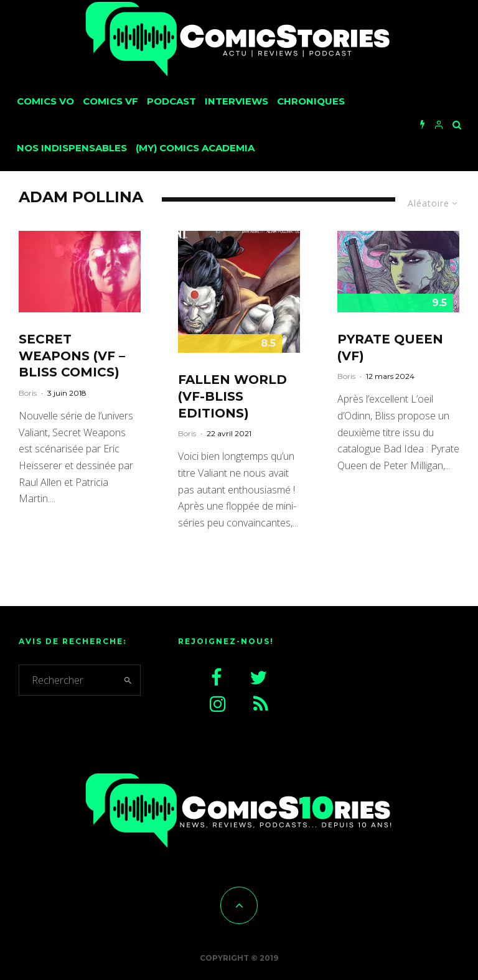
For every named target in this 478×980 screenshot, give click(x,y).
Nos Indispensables (72, 148)
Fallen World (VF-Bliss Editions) (232, 396)
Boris (28, 393)
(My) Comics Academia (195, 148)
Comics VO (45, 101)
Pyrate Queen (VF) (390, 348)
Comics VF (110, 101)
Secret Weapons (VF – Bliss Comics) (72, 356)
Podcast (171, 101)
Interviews (237, 101)
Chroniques (311, 101)
